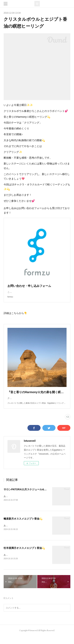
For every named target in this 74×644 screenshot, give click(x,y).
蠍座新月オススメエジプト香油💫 (23, 526)
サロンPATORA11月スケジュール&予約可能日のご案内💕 (37, 497)
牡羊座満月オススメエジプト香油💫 (24, 556)
